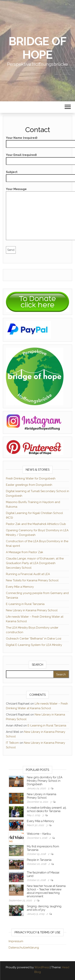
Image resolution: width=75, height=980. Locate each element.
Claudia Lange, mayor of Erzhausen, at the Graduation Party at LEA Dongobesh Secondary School (35, 563)
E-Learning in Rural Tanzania (25, 604)
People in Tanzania (39, 860)
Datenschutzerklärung (24, 948)
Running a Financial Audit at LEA (28, 574)
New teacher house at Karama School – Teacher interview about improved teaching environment (46, 891)
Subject (37, 175)
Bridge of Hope (37, 48)
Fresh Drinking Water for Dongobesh (31, 478)
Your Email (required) (37, 158)
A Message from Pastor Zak (25, 552)
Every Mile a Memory (20, 587)
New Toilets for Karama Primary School (32, 580)
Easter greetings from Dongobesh (29, 485)
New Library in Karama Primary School (32, 610)
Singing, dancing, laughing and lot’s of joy (44, 908)
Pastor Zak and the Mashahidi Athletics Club (36, 524)
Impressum (16, 941)
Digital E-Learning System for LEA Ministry (34, 645)
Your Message (37, 215)
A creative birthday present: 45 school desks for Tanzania (46, 809)
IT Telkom (12, 743)
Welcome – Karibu (39, 834)
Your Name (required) (37, 141)
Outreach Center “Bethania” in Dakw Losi (34, 639)
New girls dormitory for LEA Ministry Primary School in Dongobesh (45, 781)
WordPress (42, 967)
